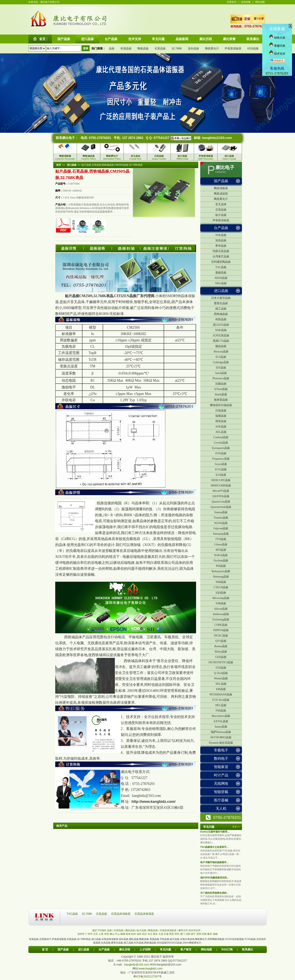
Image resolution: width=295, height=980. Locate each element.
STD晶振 (221, 668)
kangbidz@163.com (217, 138)
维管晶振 (221, 421)
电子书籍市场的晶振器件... (214, 862)
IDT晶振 (221, 368)
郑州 (177, 934)
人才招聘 (145, 949)
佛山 (112, 934)
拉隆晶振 (221, 384)
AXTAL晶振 (221, 721)
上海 (101, 934)
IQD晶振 (221, 593)
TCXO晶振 (250, 939)
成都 (215, 934)
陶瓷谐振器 (221, 188)
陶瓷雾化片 (212, 48)
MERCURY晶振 (221, 480)
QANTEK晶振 (221, 496)
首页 (59, 165)
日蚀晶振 (221, 411)
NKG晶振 (221, 283)
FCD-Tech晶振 (221, 700)
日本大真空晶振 (221, 298)
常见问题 (165, 949)
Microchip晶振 (221, 598)
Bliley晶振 (221, 652)
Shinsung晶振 (221, 577)
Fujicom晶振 (221, 528)
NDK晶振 (221, 330)
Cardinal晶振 (221, 437)
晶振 (112, 48)
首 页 (45, 949)
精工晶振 (221, 309)
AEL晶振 (221, 432)
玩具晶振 (106, 943)
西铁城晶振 (221, 314)
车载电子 (221, 750)
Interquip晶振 (221, 534)
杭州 (133, 934)
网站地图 (260, 2)
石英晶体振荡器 (144, 914)
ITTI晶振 (221, 539)
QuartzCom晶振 (221, 502)
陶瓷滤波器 (221, 194)
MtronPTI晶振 (221, 491)
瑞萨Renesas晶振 (221, 732)
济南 (204, 934)
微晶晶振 (221, 346)
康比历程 (125, 949)
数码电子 (221, 759)
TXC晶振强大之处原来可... (214, 847)
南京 (155, 934)
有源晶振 (126, 48)
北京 (96, 934)
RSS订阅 (227, 949)
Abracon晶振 (221, 352)
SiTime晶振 (221, 389)
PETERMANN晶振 (221, 695)
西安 (172, 934)
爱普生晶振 (221, 303)
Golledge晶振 (221, 362)
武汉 (144, 934)
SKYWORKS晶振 (221, 737)
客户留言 (186, 949)
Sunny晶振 (221, 727)
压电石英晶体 (187, 939)
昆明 (199, 934)
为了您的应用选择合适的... (214, 893)
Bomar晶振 (221, 646)
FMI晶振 (221, 711)
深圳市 (81, 934)
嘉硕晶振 (221, 273)
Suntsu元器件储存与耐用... (215, 832)
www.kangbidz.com (151, 968)
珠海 (128, 934)
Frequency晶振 (221, 459)
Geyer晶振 (221, 464)
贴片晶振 (221, 215)
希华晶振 (221, 246)
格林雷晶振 (221, 400)
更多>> (236, 827)
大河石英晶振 (221, 335)
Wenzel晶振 (221, 678)
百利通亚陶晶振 (221, 262)
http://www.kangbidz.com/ (153, 802)
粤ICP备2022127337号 (147, 976)
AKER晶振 (221, 278)
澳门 (183, 934)
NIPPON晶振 (221, 630)
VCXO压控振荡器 (234, 939)
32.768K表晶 (84, 939)
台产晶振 (221, 228)
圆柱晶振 (134, 939)
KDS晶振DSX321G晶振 (170, 943)
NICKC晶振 (221, 636)
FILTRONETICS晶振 (221, 662)
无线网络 (221, 784)
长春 (166, 934)
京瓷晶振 (102, 914)
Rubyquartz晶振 (221, 571)
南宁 (193, 934)
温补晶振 (193, 48)
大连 (161, 934)
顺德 (123, 934)
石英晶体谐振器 (121, 914)
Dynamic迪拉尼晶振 (221, 743)
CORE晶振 (221, 625)
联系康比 (248, 949)
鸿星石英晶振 (221, 251)
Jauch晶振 (221, 373)
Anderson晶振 (221, 614)
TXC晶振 (221, 267)
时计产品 (221, 775)
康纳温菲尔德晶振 (221, 405)
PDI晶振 (221, 566)
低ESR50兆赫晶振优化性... (215, 878)
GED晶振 (221, 657)
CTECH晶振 (221, 587)
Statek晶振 (221, 394)
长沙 (150, 934)
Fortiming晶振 (221, 619)
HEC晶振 (221, 705)
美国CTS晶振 (221, 341)
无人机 (221, 809)
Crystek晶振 (221, 443)
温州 (139, 934)
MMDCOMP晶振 (221, 486)
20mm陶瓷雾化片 (192, 943)
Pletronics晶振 (221, 378)
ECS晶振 (221, 357)
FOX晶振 (221, 453)
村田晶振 (221, 319)
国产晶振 (221, 181)
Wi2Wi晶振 (221, 523)
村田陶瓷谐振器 (216, 939)
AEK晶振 (221, 427)
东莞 (106, 934)
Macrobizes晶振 (221, 716)
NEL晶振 (221, 684)
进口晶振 (221, 291)
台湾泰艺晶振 (221, 257)
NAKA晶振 (221, 555)
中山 (117, 934)
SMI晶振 (221, 582)
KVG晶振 (221, 469)
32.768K (177, 48)
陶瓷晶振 (143, 48)
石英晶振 (160, 48)
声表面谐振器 (233, 48)
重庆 (210, 934)
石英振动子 (45, 939)
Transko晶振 (221, 518)
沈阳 (188, 934)
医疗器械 (221, 800)
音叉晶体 (221, 204)
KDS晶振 (253, 48)
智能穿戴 (221, 792)
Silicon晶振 (221, 609)
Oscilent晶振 (221, 561)
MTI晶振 (221, 550)
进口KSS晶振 (221, 325)
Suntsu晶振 (221, 512)
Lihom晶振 (221, 544)
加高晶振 (221, 240)
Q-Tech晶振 (221, 673)
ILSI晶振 (221, 475)
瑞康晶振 (221, 416)
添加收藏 (246, 2)
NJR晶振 (221, 603)
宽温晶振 (154, 939)
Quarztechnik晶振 (221, 507)
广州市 (89, 934)
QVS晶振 (221, 641)
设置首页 (232, 2)
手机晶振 (164, 939)
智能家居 (221, 767)
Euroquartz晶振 (221, 448)
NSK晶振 (221, 235)
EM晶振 (221, 689)
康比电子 (225, 168)
